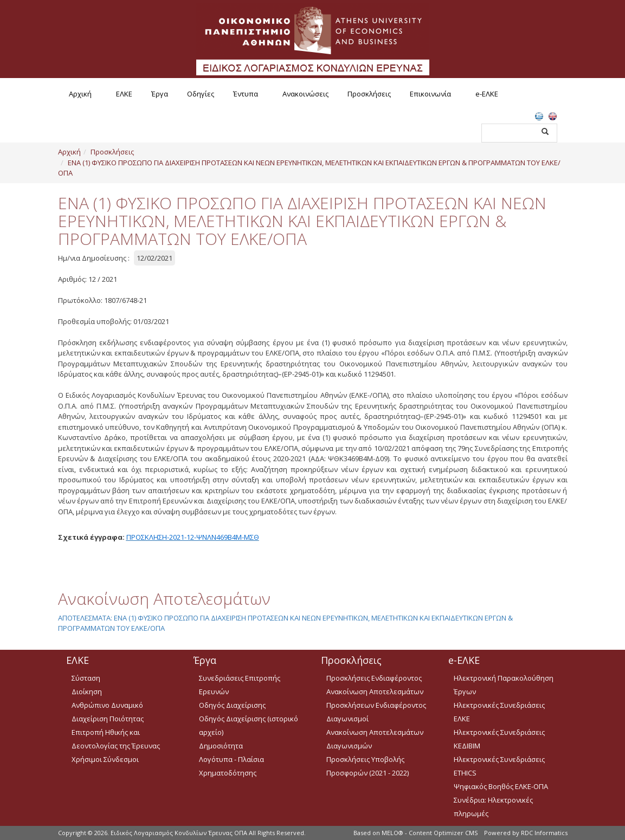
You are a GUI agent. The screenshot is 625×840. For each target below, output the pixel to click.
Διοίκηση (87, 692)
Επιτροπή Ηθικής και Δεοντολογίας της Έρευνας (116, 739)
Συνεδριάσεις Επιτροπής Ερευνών (240, 685)
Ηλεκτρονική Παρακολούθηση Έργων (504, 685)
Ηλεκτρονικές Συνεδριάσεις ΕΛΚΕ (499, 712)
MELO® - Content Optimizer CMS (430, 833)
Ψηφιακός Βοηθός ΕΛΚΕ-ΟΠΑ (501, 786)
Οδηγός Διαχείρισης (232, 705)
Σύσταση (86, 678)
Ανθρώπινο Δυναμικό (107, 705)
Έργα (160, 94)
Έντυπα (246, 94)
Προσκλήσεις (369, 94)
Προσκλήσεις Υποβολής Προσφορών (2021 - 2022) (368, 766)
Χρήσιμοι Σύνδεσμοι (105, 759)
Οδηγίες (201, 94)
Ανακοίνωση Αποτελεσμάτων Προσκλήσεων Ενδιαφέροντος (376, 698)
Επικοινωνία (430, 94)
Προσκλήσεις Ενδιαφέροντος (374, 678)
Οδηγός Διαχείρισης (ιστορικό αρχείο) (249, 725)
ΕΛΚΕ (124, 94)
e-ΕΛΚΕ (487, 94)
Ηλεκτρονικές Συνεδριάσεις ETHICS (499, 766)
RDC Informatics (544, 833)
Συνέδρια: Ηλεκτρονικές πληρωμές (493, 807)
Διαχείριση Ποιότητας (108, 719)
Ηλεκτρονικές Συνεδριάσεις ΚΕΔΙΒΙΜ (499, 739)
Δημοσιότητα (221, 746)
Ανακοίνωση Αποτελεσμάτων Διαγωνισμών (375, 739)
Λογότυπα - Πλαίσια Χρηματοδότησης (231, 766)
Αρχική (80, 94)
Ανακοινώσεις (305, 94)
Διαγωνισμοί (347, 719)
